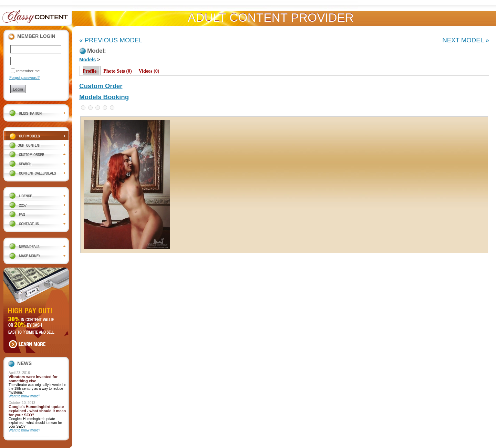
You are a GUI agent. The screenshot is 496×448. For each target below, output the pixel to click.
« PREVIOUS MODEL (111, 40)
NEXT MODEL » (466, 40)
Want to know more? (24, 396)
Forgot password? (24, 77)
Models (87, 60)
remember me (28, 71)
